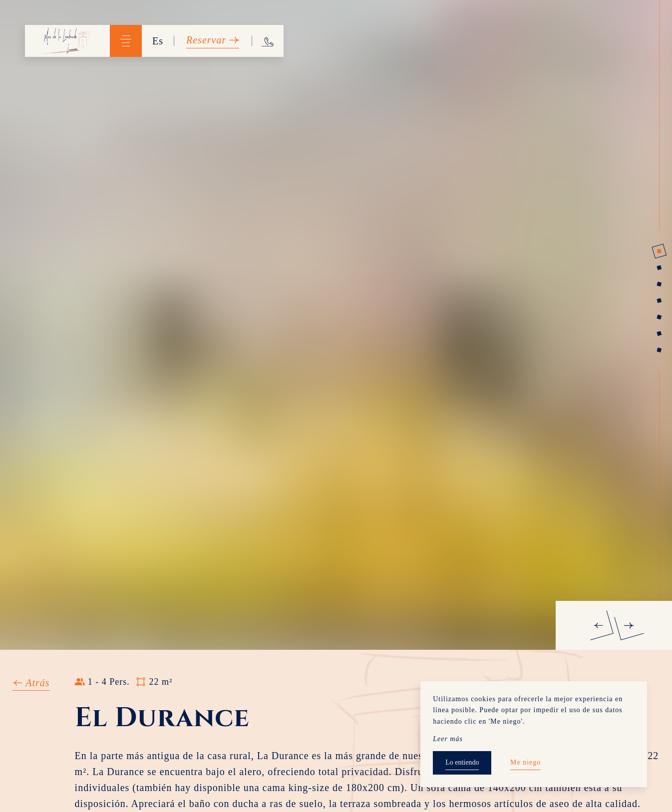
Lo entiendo (462, 762)
